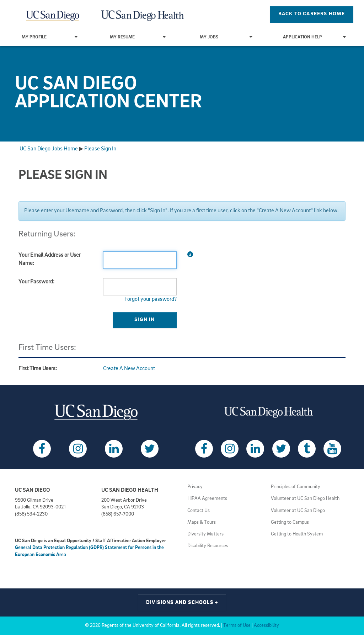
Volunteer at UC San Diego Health (305, 499)
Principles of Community (296, 487)
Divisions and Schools (182, 602)
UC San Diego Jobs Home (49, 149)
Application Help (314, 37)
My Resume (138, 37)
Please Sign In (100, 149)
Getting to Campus (290, 522)
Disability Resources (208, 546)
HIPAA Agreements (207, 499)
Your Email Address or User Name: (50, 259)
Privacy (195, 487)
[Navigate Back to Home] (53, 14)
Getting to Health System (297, 534)
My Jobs (226, 37)
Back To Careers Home (312, 14)
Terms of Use (237, 626)
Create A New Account (129, 369)
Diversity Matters (205, 534)
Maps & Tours (202, 522)
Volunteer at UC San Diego (298, 511)
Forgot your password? (151, 299)
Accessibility (266, 626)
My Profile (50, 37)
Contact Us (199, 511)
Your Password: (36, 282)
